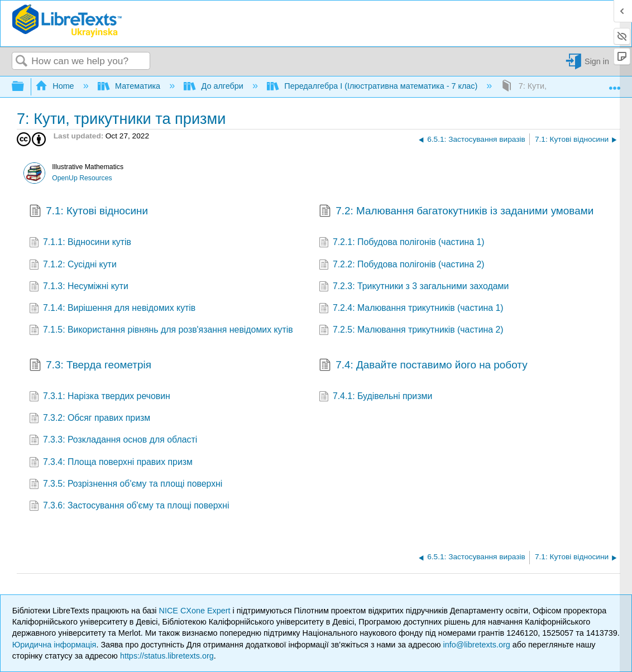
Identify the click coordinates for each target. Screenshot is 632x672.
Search (22, 62)
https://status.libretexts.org (167, 656)
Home (56, 86)
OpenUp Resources (82, 178)
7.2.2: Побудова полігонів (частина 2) (402, 265)
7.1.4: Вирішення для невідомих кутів (112, 309)
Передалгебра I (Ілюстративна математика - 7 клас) (373, 86)
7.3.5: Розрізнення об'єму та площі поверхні (126, 485)
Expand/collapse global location (615, 84)
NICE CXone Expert (196, 611)
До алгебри (215, 86)
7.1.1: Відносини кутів (80, 243)
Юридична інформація (54, 645)
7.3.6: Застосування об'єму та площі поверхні (129, 507)
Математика (130, 86)
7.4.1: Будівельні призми (376, 397)
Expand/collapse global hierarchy (25, 87)
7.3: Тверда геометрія (90, 366)
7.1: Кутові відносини (89, 212)
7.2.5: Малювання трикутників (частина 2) (411, 331)
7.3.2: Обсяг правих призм (90, 419)
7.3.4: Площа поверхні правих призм (111, 463)
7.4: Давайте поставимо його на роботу (423, 366)
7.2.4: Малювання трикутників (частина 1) (411, 309)
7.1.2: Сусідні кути (73, 265)
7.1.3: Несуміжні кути (79, 287)
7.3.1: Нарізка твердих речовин (100, 397)
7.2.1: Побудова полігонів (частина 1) (402, 243)
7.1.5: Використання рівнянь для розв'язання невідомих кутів (161, 331)
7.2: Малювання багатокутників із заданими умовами (456, 212)
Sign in (597, 61)
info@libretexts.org (477, 645)
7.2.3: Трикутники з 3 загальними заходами (414, 287)
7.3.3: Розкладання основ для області (113, 441)
